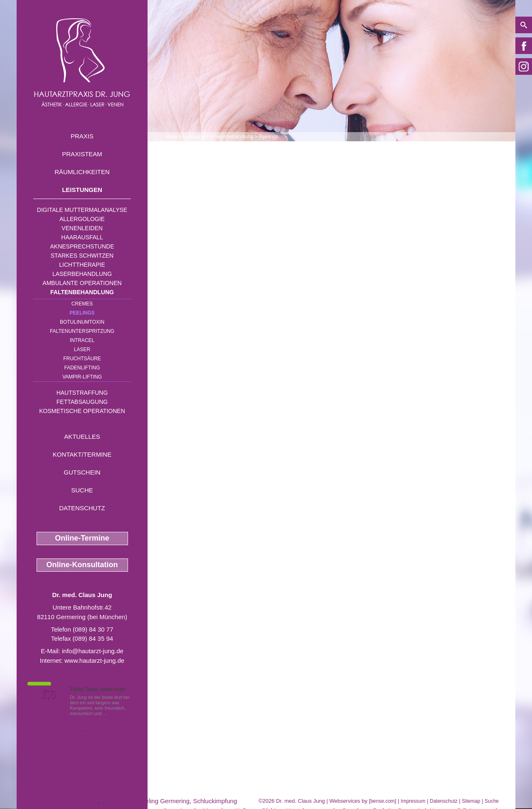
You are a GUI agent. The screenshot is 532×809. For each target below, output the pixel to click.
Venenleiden (82, 228)
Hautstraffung (82, 393)
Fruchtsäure (82, 359)
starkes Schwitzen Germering (57, 801)
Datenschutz (82, 508)
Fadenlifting (82, 368)
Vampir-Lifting (82, 377)
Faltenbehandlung (82, 292)
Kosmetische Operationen (82, 411)
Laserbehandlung (82, 274)
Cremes (82, 304)
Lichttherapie (82, 265)
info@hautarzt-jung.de (93, 651)
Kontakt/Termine (82, 454)
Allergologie (82, 219)
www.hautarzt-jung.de (94, 660)
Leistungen (82, 190)
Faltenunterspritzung (82, 331)
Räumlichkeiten (82, 172)
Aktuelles (82, 436)
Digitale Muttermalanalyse (82, 210)
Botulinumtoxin (82, 322)
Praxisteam (82, 154)
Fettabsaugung (82, 402)
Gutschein (82, 472)
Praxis (82, 136)
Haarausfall (82, 237)
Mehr (114, 713)
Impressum (413, 801)
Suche (82, 490)
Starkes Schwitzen (82, 256)
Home (171, 137)
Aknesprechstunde (82, 246)
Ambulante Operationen (82, 283)
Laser (82, 349)
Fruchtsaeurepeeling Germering (145, 801)
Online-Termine (82, 538)
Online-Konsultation (82, 565)
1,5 (48, 694)
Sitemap (471, 801)
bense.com (383, 801)
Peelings (82, 313)
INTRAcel (82, 340)
